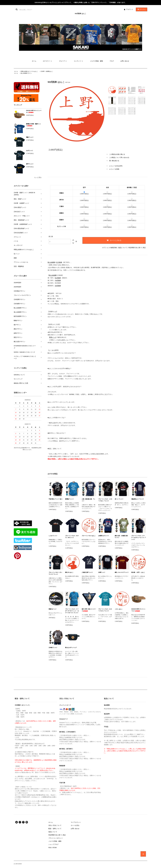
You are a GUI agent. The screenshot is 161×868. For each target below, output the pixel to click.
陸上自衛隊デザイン (26, 73)
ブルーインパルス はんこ (89, 536)
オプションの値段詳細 (109, 248)
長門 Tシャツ (30, 164)
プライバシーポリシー (56, 838)
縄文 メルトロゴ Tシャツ (122, 572)
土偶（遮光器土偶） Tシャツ (88, 500)
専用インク (53, 337)
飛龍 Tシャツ (30, 137)
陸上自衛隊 (51, 262)
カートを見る (75, 825)
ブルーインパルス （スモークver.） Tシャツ (105, 500)
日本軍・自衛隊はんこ (47, 71)
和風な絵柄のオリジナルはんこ (29, 71)
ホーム (34, 61)
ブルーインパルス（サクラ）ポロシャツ (72, 537)
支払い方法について (55, 825)
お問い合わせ (125, 61)
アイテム (141, 9)
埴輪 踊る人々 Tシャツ (138, 499)
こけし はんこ (119, 609)
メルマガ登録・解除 (97, 61)
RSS (50, 848)
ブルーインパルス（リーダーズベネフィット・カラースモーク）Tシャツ (72, 611)
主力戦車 (59, 262)
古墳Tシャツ (102, 572)
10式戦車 (58, 286)
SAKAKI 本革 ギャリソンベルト (34, 111)
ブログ (112, 61)
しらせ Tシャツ (53, 536)
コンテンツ (79, 61)
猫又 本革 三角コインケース (89, 610)
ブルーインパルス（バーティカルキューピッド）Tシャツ (138, 538)
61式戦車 (58, 278)
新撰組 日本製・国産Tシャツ (33, 125)
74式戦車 (58, 280)
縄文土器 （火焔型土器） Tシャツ (122, 537)
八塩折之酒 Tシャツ (87, 572)
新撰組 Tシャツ (69, 499)
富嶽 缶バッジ (53, 609)
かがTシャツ (30, 151)
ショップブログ (53, 844)
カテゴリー (48, 61)
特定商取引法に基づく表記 (137, 248)
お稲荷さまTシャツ (104, 536)
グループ (63, 61)
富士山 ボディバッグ (71, 648)
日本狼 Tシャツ (53, 648)
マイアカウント (76, 822)
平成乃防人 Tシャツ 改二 (56, 499)
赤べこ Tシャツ (119, 499)
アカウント (130, 9)
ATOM (55, 848)
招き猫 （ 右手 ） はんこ (138, 572)
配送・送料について (55, 829)
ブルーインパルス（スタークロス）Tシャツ (105, 610)
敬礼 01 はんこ (69, 572)
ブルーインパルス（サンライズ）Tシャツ (55, 573)
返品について (123, 248)
